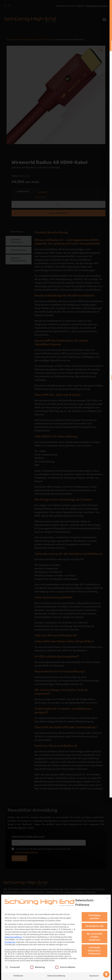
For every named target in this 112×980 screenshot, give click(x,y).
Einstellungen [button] (10, 942)
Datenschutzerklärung (13, 937)
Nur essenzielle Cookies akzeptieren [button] (94, 937)
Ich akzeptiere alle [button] (95, 926)
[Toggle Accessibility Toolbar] (106, 974)
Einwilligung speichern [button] (94, 917)
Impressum (94, 976)
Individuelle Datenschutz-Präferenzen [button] (95, 951)
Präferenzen (18, 976)
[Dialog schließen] (107, 898)
